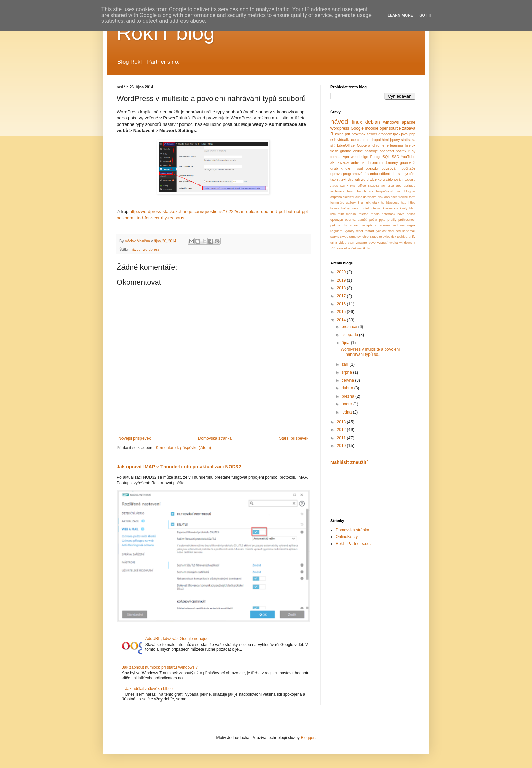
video (343, 242)
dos (387, 197)
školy (366, 248)
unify (412, 237)
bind (399, 191)
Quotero (364, 145)
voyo (372, 242)
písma (347, 225)
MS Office (358, 185)
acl (383, 185)
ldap (412, 208)
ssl (400, 174)
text (344, 179)
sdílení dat (388, 174)
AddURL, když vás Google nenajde (177, 639)
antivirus (358, 162)
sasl (391, 231)
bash (351, 191)
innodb (356, 208)
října (346, 343)
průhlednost (407, 220)
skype (344, 237)
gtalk (376, 202)
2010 (342, 446)
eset (394, 197)
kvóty (404, 208)
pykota (335, 225)
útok (347, 248)
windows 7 (407, 242)
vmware (361, 242)
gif (363, 202)
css (360, 140)
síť (332, 145)
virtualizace (346, 140)
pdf (348, 134)
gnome (346, 151)
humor (335, 208)
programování (354, 174)
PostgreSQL (380, 157)
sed (398, 231)
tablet (335, 179)
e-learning (395, 145)
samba (373, 174)
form (412, 197)
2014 (342, 320)
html (385, 140)
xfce (373, 179)
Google (357, 128)
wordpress (151, 249)
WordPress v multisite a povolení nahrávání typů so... (370, 352)
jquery (395, 140)
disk (381, 197)
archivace (337, 191)
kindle (345, 168)
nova (401, 214)
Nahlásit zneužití (349, 462)
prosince (350, 327)
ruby (412, 151)
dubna (348, 388)
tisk (394, 237)
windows (391, 122)
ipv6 (396, 134)
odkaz (411, 214)
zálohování (395, 179)
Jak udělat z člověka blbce (149, 689)
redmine (399, 225)
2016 (342, 304)
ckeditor (349, 197)
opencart (387, 151)
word (365, 179)
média (375, 214)
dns (366, 140)
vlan (351, 242)
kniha (339, 134)
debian (373, 122)
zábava (409, 128)
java (404, 134)
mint (341, 214)
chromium (375, 162)
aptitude (410, 185)
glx (368, 202)
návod (136, 249)
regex (411, 225)
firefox (410, 145)
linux (357, 122)
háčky (346, 208)
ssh (333, 140)
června (348, 380)
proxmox (358, 134)
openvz (350, 220)
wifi (357, 179)
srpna (347, 372)
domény (391, 162)
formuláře (337, 202)
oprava (336, 174)
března (348, 396)
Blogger (308, 738)
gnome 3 (408, 162)
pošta (373, 220)
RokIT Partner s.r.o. (353, 544)
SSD (395, 157)
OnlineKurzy (347, 537)
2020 (342, 272)
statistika (408, 140)
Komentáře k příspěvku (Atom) (183, 448)
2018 (342, 288)
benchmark (365, 191)
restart (369, 231)
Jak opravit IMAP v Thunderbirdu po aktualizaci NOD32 (179, 467)
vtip (350, 179)
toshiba (402, 237)
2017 (342, 296)
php (412, 134)
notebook (388, 214)
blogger (410, 191)
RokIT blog (166, 33)
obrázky (372, 168)
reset (359, 231)
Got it (426, 15)
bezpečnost (384, 191)
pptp (382, 220)
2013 (342, 422)
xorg (381, 179)
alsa (391, 185)
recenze (384, 225)
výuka (393, 242)
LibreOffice (346, 145)
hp (383, 202)
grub (334, 168)
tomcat (336, 157)
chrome (378, 145)
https (412, 202)
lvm (333, 214)
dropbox (385, 134)
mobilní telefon (357, 214)
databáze (370, 197)
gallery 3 (353, 202)
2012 (342, 430)
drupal (376, 140)
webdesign (360, 157)
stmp (353, 237)
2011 (342, 438)
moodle (372, 128)
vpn (346, 157)
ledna (347, 412)
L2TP (344, 185)
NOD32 (374, 185)
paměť (362, 220)
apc (399, 185)
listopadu (350, 335)
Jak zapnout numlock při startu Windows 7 (160, 667)
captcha (336, 197)
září (346, 364)
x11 (333, 248)
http (404, 202)
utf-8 (334, 242)
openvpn (337, 220)
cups (359, 197)
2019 (342, 280)
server (372, 134)
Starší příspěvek (294, 438)
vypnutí (383, 242)
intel (366, 208)
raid (357, 225)
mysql (358, 168)
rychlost (381, 231)
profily (392, 220)
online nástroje (366, 151)
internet (376, 208)
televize (385, 237)
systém (410, 174)
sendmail (409, 231)
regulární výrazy (342, 231)
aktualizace (340, 162)
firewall (403, 197)
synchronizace (368, 237)
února (347, 404)
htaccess (393, 202)
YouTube (408, 157)
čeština (356, 248)
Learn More (400, 15)
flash (334, 151)
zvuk (340, 248)
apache (409, 122)
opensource (390, 128)
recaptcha (369, 225)
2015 (342, 312)
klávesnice (391, 208)
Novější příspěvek (135, 438)
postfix (401, 151)
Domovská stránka (215, 438)
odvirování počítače (398, 168)
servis (335, 237)
